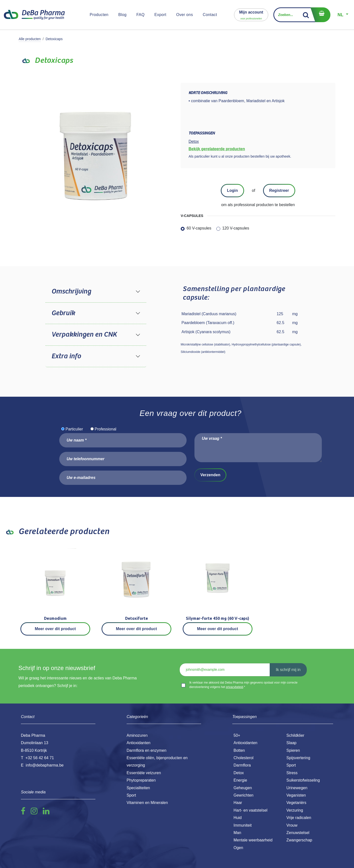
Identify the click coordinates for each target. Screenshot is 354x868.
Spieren (293, 750)
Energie (240, 780)
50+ (237, 735)
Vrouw (292, 825)
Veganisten (296, 795)
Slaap (291, 743)
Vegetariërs (296, 803)
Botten (239, 750)
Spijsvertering (298, 758)
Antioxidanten (245, 743)
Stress (292, 773)
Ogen (238, 848)
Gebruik (63, 313)
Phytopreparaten (141, 780)
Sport (291, 765)
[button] (251, 15)
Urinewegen (297, 788)
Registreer (279, 190)
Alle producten (30, 39)
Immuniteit (243, 825)
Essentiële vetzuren (144, 773)
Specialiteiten (138, 788)
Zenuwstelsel (298, 833)
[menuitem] (99, 15)
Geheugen (243, 788)
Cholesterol (243, 758)
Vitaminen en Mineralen (147, 803)
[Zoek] (306, 15)
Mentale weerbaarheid (253, 840)
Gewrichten (243, 795)
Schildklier (295, 735)
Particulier (74, 429)
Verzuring (295, 810)
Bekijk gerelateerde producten (217, 149)
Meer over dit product (55, 629)
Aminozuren (137, 735)
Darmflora (242, 765)
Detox (239, 773)
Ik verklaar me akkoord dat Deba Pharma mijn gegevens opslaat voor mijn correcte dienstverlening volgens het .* (243, 685)
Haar (238, 803)
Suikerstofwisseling (303, 780)
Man (237, 833)
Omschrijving (71, 292)
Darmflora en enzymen (147, 750)
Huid (238, 818)
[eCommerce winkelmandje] (320, 15)
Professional (105, 429)
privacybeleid (235, 687)
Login (232, 190)
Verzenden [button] (210, 475)
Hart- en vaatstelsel (251, 810)
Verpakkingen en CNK (84, 335)
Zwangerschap (299, 840)
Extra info (66, 356)
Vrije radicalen (299, 818)
